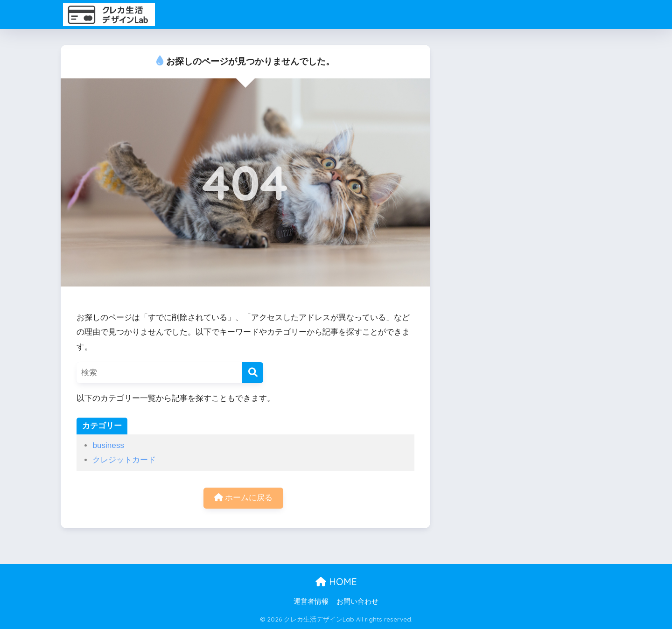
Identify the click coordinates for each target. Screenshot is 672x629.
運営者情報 (311, 601)
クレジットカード (124, 460)
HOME (336, 582)
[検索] (253, 373)
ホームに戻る (244, 498)
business (108, 445)
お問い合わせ (357, 601)
